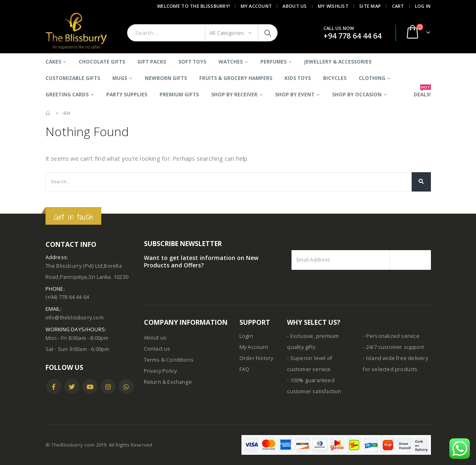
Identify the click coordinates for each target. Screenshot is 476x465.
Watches (231, 62)
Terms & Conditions (169, 360)
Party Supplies (127, 95)
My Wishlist (333, 6)
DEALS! (422, 92)
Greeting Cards (67, 95)
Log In (423, 6)
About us (155, 338)
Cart (398, 6)
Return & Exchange (168, 382)
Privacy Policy (161, 371)
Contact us (157, 349)
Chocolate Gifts (102, 62)
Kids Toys (298, 78)
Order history (256, 358)
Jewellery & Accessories (338, 62)
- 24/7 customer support (393, 347)
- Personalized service (391, 336)
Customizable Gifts (73, 78)
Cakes (53, 62)
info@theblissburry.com (76, 318)
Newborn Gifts (166, 78)
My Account (256, 6)
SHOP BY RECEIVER (234, 95)
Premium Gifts (179, 95)
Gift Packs (152, 62)
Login (246, 336)
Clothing (372, 78)
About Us (295, 6)
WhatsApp (126, 386)
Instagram (108, 386)
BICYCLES (335, 78)
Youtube (90, 386)
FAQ (245, 369)
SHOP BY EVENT (295, 95)
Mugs (120, 78)
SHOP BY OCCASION (357, 95)
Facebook (54, 386)
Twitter (72, 386)
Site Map (370, 6)
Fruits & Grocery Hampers (236, 78)
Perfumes (273, 62)
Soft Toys (192, 62)
